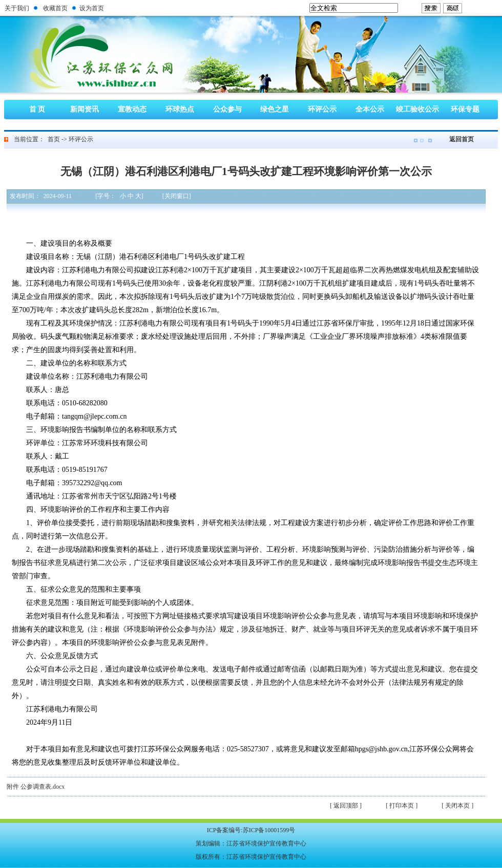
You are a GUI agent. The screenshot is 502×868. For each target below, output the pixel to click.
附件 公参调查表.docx (36, 787)
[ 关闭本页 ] (457, 806)
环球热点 (180, 109)
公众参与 (227, 109)
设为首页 (92, 8)
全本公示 (370, 109)
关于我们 (17, 8)
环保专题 (465, 109)
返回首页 (462, 139)
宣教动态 (132, 109)
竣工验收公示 (417, 109)
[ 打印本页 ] (402, 806)
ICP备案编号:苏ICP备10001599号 (251, 830)
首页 (54, 139)
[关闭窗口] (177, 196)
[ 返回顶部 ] (346, 806)
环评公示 (322, 109)
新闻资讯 (85, 109)
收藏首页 (55, 8)
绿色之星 (275, 109)
